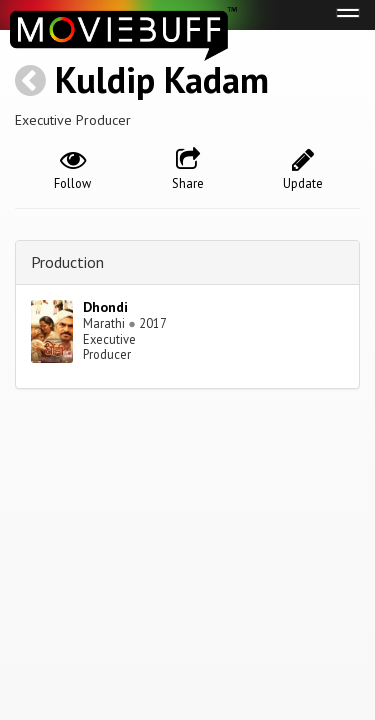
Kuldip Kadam (162, 79)
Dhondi (105, 307)
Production (67, 262)
